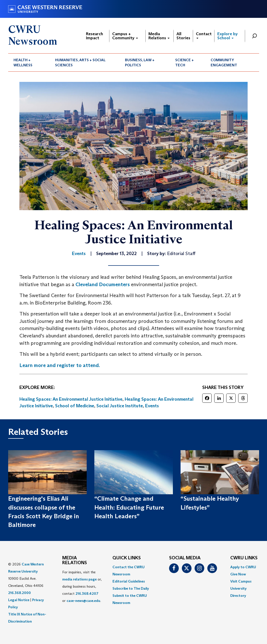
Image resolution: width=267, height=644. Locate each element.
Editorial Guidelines (129, 581)
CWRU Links (244, 558)
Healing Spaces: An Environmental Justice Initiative (71, 399)
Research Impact (94, 36)
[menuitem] (29, 62)
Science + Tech (185, 62)
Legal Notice (19, 600)
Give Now (238, 574)
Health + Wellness (23, 62)
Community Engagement (224, 62)
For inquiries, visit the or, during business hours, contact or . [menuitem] (82, 586)
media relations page (79, 579)
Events (152, 406)
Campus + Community (125, 36)
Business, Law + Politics (140, 62)
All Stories (183, 36)
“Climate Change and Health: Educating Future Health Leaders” (129, 507)
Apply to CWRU (243, 567)
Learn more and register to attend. (60, 365)
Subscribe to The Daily (131, 588)
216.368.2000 (20, 593)
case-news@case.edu (83, 601)
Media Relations (159, 36)
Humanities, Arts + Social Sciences (80, 62)
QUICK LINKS (127, 558)
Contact (204, 35)
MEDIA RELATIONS (75, 561)
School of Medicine (75, 406)
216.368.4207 (87, 594)
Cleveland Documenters (103, 284)
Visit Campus (241, 581)
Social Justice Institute (120, 406)
